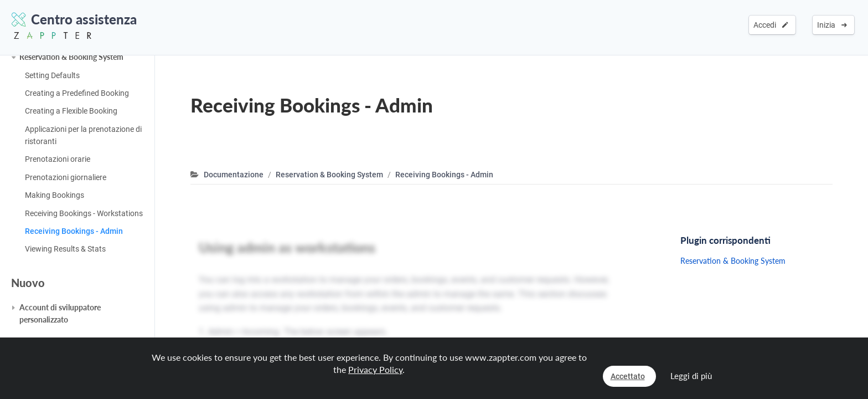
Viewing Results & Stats (65, 249)
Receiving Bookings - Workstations (84, 213)
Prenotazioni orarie (58, 159)
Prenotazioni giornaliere (66, 177)
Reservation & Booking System (71, 57)
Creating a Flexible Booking (71, 111)
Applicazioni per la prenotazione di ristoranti (83, 135)
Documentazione (234, 175)
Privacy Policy (375, 369)
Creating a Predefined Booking (77, 93)
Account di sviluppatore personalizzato (60, 313)
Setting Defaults (52, 75)
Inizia (832, 25)
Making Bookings (55, 195)
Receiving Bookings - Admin (74, 231)
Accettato (628, 376)
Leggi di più (691, 376)
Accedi (771, 25)
